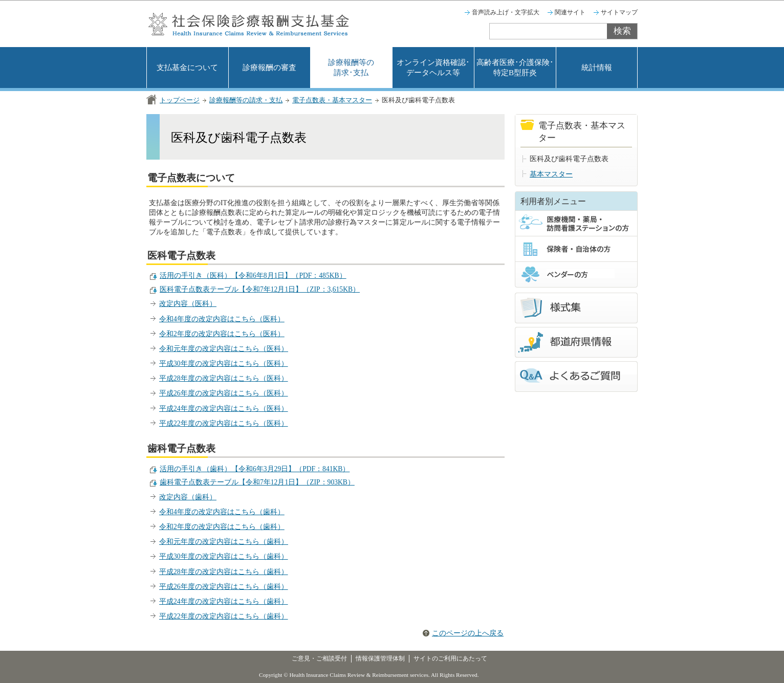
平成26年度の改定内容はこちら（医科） (224, 393)
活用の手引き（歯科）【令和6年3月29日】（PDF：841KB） (255, 469)
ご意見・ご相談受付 (319, 658)
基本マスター (551, 174)
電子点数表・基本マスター (332, 100)
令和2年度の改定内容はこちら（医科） (222, 334)
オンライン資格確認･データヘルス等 (433, 68)
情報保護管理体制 (380, 658)
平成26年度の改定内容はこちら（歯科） (224, 587)
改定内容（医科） (188, 304)
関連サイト (570, 12)
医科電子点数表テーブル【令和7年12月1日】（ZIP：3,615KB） (260, 289)
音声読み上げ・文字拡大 (506, 12)
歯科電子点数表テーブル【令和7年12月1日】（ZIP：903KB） (257, 482)
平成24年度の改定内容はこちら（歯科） (224, 601)
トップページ (180, 100)
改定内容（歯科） (188, 497)
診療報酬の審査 (269, 68)
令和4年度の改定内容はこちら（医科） (222, 319)
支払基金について (187, 68)
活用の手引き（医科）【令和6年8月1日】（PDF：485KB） (253, 276)
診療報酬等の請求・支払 (246, 100)
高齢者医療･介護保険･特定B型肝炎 (515, 68)
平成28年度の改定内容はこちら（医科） (224, 378)
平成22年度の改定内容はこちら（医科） (224, 423)
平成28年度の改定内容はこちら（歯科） (224, 572)
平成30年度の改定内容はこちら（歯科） (224, 556)
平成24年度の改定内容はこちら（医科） (224, 409)
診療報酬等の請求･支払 (351, 68)
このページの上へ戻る (468, 633)
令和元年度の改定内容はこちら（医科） (224, 349)
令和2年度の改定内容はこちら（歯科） (222, 527)
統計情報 (597, 68)
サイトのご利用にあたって (450, 658)
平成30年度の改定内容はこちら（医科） (224, 363)
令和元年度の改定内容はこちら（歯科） (224, 542)
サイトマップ (619, 12)
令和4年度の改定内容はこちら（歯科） (222, 512)
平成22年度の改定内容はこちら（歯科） (224, 616)
